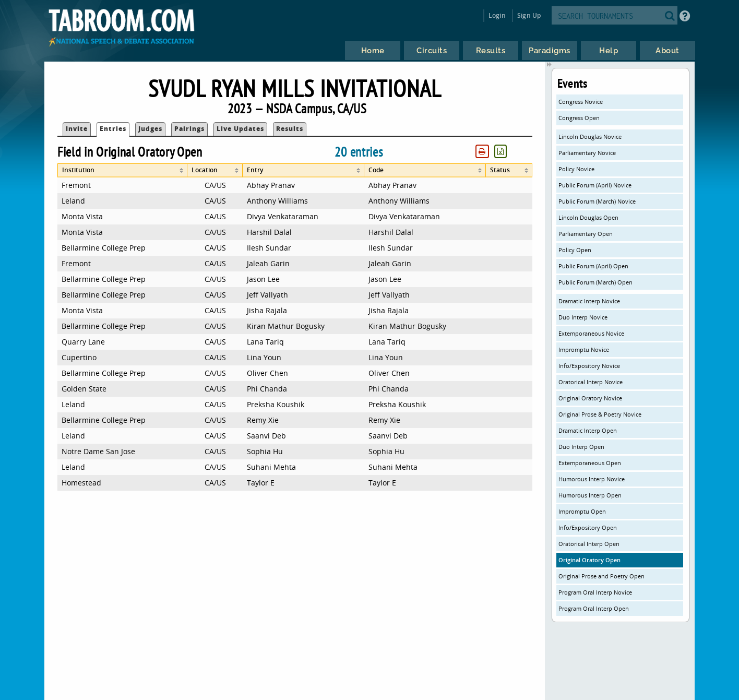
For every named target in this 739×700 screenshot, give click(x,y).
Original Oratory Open (589, 560)
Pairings (189, 129)
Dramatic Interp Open (588, 430)
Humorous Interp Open (590, 495)
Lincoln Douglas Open (588, 217)
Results (290, 129)
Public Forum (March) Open (595, 282)
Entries (113, 129)
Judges (150, 129)
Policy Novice (576, 169)
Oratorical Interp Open (589, 544)
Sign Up (529, 15)
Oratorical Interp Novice (591, 382)
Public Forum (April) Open (593, 266)
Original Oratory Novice (590, 398)
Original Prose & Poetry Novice (600, 414)
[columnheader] (123, 170)
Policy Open (575, 250)
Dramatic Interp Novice (589, 301)
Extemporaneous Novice (591, 333)
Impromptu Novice (584, 349)
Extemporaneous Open (590, 463)
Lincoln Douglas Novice (590, 137)
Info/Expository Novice (589, 366)
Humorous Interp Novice (592, 479)
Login (497, 15)
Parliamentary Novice (587, 153)
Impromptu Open (582, 511)
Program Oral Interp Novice (595, 592)
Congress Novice (581, 102)
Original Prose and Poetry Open (601, 576)
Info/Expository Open (588, 527)
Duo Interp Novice (583, 317)
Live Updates (240, 129)
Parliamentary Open (586, 234)
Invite (77, 129)
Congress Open (579, 118)
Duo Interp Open (581, 447)
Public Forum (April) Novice (595, 185)
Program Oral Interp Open (594, 608)
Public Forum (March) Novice (597, 201)
